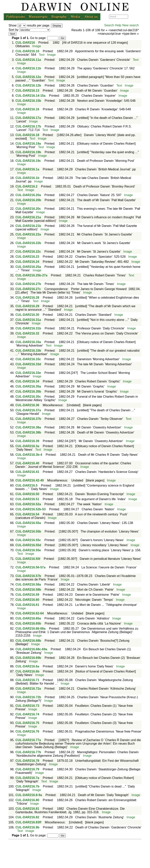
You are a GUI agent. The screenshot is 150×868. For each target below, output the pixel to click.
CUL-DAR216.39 (27, 441)
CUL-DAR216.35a (28, 386)
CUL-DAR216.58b (28, 590)
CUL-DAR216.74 (27, 714)
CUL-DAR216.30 (27, 315)
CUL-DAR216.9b (27, 827)
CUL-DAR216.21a (28, 217)
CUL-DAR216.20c (28, 209)
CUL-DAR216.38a (28, 427)
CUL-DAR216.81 (27, 809)
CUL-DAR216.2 (26, 186)
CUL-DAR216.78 (27, 761)
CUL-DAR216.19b (28, 152)
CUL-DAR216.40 (27, 463)
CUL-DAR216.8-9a (29, 795)
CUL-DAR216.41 (27, 472)
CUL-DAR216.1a (27, 169)
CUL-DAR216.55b (28, 531)
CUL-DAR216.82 (27, 817)
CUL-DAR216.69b (28, 658)
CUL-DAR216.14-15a (30, 96)
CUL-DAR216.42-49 (30, 480)
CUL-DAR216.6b (27, 671)
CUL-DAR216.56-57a (30, 567)
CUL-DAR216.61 (27, 605)
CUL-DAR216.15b (28, 101)
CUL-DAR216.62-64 (30, 613)
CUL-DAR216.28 (27, 298)
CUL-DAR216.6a (27, 666)
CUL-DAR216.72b (28, 697)
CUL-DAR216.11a (28, 60)
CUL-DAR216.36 (27, 405)
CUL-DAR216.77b (28, 752)
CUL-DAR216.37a (28, 410)
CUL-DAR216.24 (27, 262)
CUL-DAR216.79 (27, 769)
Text (42, 55)
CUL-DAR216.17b (28, 126)
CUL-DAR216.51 (27, 499)
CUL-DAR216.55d (28, 545)
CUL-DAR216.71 (27, 680)
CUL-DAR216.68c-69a (31, 649)
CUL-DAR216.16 (27, 109)
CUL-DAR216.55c (28, 540)
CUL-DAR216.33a (28, 342)
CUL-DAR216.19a (28, 144)
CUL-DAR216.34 (27, 381)
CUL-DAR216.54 (27, 514)
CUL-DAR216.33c (28, 359)
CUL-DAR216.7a (27, 778)
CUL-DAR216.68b (28, 641)
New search (130, 25)
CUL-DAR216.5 (26, 485)
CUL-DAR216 (25, 43)
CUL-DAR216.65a (28, 618)
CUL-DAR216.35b (28, 392)
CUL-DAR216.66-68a (30, 629)
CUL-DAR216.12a (28, 77)
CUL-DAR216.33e (28, 373)
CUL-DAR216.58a (28, 584)
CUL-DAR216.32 (27, 333)
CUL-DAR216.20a (28, 195)
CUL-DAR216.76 (27, 731)
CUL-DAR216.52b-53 (31, 509)
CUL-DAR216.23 (27, 257)
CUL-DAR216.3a (27, 446)
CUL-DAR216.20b (28, 200)
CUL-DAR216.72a (28, 689)
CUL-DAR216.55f (28, 559)
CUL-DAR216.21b (28, 226)
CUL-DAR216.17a (28, 118)
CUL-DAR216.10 (27, 51)
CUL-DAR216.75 (27, 723)
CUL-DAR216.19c (28, 161)
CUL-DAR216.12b (28, 85)
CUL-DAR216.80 (27, 800)
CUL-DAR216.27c (28, 289)
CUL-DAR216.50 (27, 494)
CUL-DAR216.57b (28, 576)
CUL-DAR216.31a (28, 320)
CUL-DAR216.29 (27, 306)
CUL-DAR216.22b (28, 243)
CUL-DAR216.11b (28, 68)
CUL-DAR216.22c (28, 252)
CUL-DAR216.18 (27, 135)
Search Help (113, 25)
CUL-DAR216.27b (28, 284)
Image (37, 46)
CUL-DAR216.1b (27, 178)
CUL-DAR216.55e (28, 550)
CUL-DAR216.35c (28, 397)
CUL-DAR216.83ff (28, 822)
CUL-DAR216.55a (28, 523)
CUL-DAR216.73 (27, 706)
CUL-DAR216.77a (28, 740)
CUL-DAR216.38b (28, 432)
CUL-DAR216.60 (27, 600)
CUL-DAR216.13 (27, 91)
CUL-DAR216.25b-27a (31, 275)
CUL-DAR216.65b (28, 623)
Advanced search (137, 17)
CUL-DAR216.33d (28, 364)
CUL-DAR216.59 (27, 595)
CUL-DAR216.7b (27, 786)
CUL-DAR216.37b (28, 419)
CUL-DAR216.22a (28, 234)
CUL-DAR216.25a (28, 267)
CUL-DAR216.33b (28, 351)
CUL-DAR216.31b (28, 328)
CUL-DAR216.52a (28, 504)
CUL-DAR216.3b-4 (29, 455)
